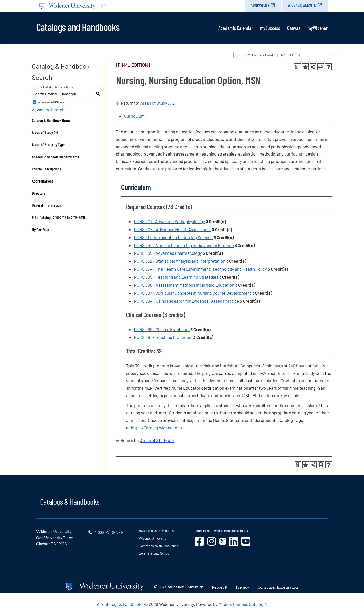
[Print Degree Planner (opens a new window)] (297, 67)
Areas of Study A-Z (45, 132)
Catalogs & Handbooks (70, 501)
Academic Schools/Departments (55, 157)
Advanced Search (48, 110)
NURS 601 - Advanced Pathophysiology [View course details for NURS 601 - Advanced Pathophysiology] (169, 221)
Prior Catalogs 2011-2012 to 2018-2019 (58, 217)
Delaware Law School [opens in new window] (155, 553)
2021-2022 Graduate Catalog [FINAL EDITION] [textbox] (268, 55)
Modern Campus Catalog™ (242, 604)
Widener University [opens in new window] (153, 538)
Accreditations (43, 181)
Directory (39, 193)
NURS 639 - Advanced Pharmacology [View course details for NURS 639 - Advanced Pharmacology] (168, 253)
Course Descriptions (46, 169)
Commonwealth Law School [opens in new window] (159, 546)
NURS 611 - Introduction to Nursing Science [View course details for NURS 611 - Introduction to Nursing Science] (173, 237)
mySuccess (270, 28)
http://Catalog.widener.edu (156, 428)
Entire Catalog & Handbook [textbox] (53, 87)
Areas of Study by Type (48, 144)
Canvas (294, 28)
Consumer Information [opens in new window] (278, 587)
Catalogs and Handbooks (78, 26)
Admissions (260, 5)
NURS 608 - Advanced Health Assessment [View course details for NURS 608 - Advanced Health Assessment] (172, 229)
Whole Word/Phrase (51, 102)
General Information (46, 205)
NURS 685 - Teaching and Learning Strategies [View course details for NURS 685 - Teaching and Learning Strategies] (176, 277)
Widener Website (302, 5)
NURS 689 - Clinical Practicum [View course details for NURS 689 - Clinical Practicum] (162, 329)
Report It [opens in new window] (220, 587)
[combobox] (285, 55)
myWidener (318, 28)
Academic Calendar (236, 28)
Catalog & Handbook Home (51, 120)
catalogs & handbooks (123, 604)
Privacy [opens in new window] (242, 587)
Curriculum (134, 116)
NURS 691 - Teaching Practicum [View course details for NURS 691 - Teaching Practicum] (163, 337)
